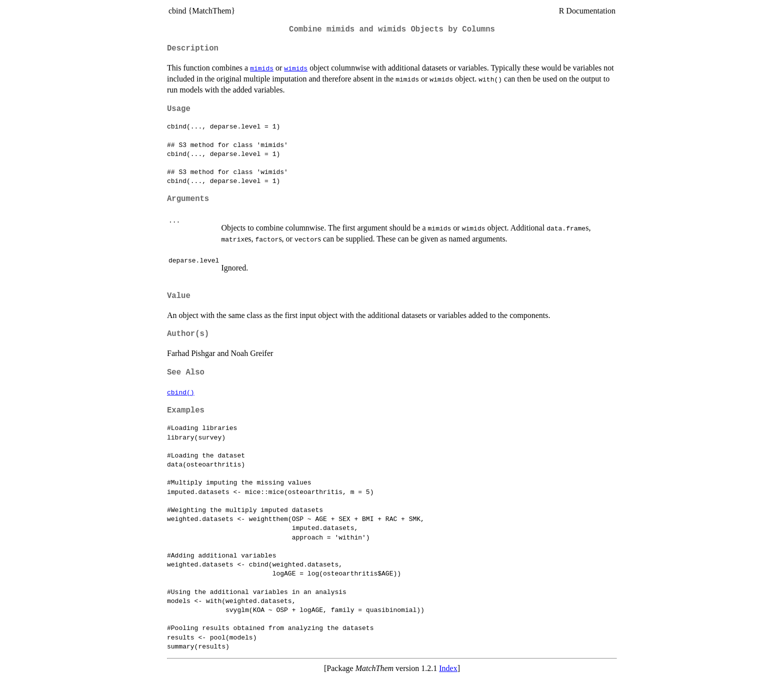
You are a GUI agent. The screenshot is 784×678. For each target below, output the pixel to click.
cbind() (181, 392)
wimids (296, 68)
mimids (262, 68)
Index (448, 668)
